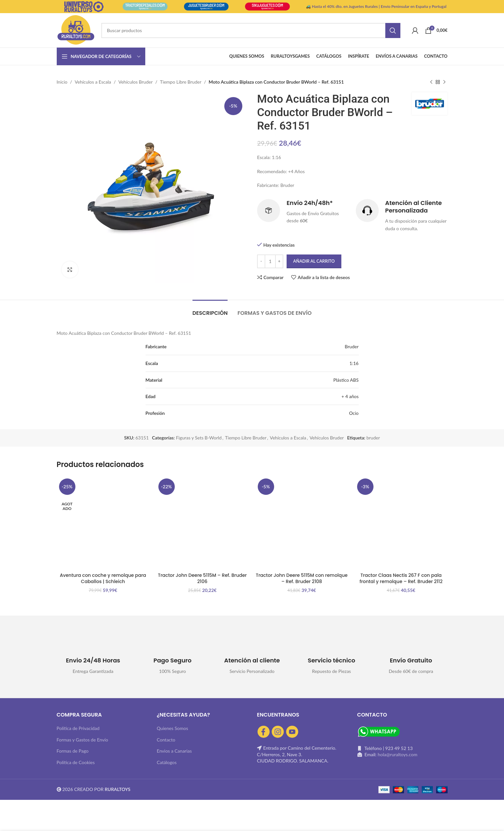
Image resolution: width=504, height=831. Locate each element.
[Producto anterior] (431, 82)
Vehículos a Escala (93, 82)
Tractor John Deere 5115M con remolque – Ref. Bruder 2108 (302, 578)
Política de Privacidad (78, 728)
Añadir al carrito (314, 261)
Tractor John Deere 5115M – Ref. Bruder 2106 (202, 578)
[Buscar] (251, 30)
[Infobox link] (303, 212)
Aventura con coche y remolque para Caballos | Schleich (103, 578)
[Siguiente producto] (444, 82)
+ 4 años (350, 396)
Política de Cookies (76, 762)
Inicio (62, 82)
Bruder (352, 346)
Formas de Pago (73, 751)
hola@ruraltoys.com (398, 754)
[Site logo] (76, 30)
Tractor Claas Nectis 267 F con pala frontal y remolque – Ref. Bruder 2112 (401, 578)
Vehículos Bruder (136, 82)
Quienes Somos (172, 728)
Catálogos (167, 762)
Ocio (354, 413)
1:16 (354, 363)
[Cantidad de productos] (270, 261)
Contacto (166, 740)
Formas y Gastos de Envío (82, 740)
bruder (373, 438)
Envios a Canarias (174, 751)
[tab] (210, 310)
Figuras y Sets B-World (199, 438)
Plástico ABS (346, 380)
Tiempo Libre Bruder (181, 82)
